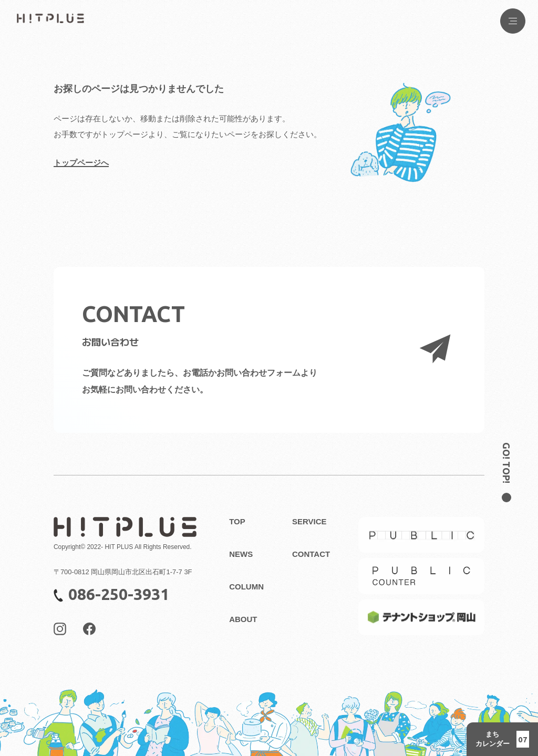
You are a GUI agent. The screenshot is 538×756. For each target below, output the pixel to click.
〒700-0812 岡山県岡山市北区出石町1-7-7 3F (123, 572)
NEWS (241, 554)
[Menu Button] (513, 21)
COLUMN (246, 587)
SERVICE (309, 521)
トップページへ (81, 163)
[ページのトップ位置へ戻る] (506, 468)
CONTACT (311, 554)
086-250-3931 (111, 594)
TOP (237, 521)
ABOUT (243, 619)
